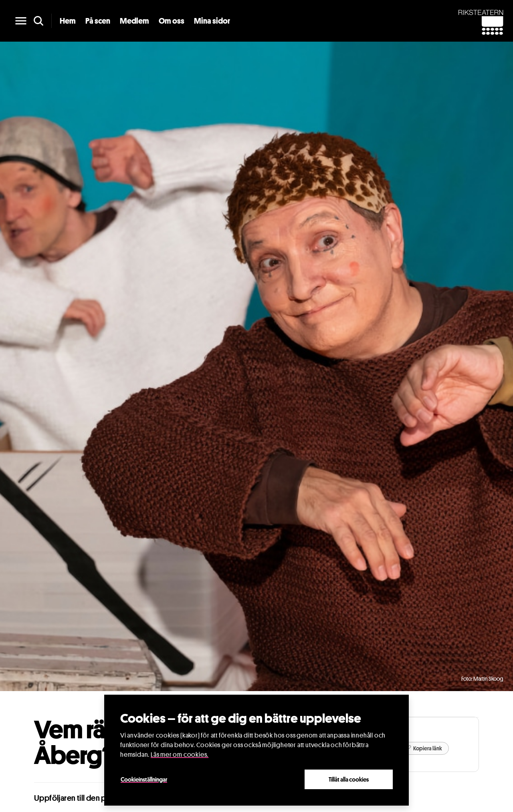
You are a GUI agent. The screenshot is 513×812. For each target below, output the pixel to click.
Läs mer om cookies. (180, 755)
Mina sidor (212, 21)
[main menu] (21, 21)
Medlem (134, 21)
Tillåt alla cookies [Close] (349, 779)
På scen (98, 21)
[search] (38, 21)
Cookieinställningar (144, 779)
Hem (68, 21)
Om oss (172, 21)
